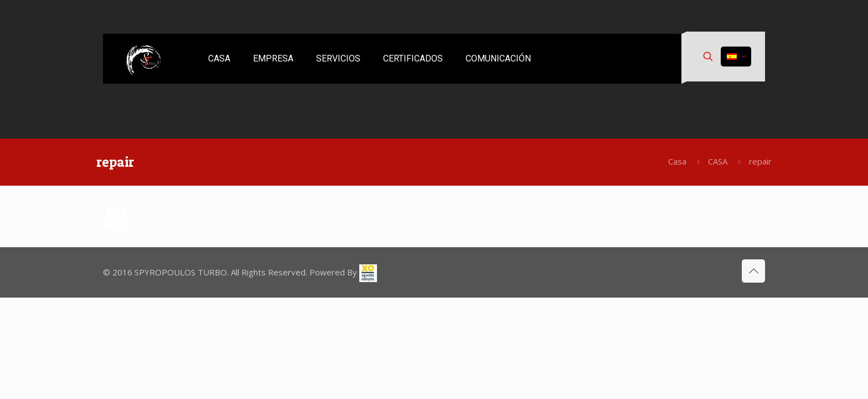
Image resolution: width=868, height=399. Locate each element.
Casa (677, 161)
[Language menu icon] (736, 57)
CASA (718, 161)
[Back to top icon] (753, 271)
